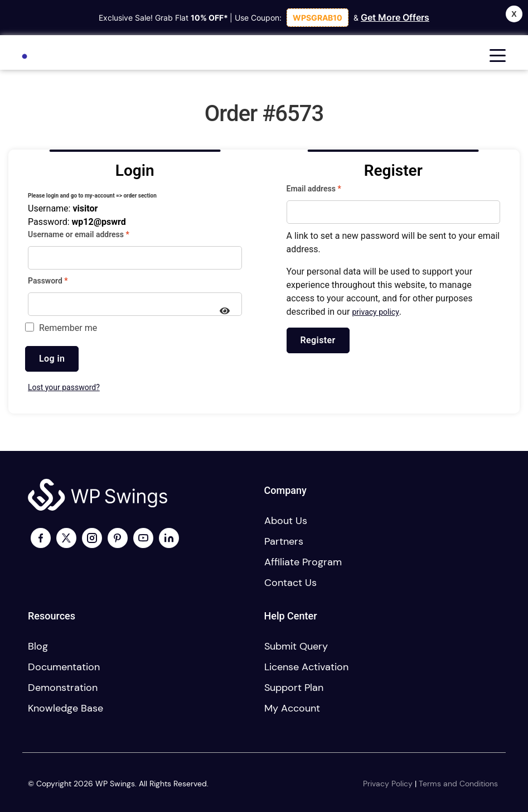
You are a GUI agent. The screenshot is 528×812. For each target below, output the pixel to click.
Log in (52, 359)
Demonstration (63, 688)
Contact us (290, 583)
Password (63, 280)
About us (286, 521)
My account (292, 708)
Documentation (64, 667)
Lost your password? (64, 387)
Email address (329, 188)
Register (318, 340)
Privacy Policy (388, 784)
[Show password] (225, 312)
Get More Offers (395, 17)
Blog (38, 646)
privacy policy (375, 312)
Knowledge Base (66, 708)
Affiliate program (303, 562)
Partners (284, 541)
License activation (306, 667)
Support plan (294, 688)
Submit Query (296, 646)
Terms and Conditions (458, 784)
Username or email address (94, 234)
